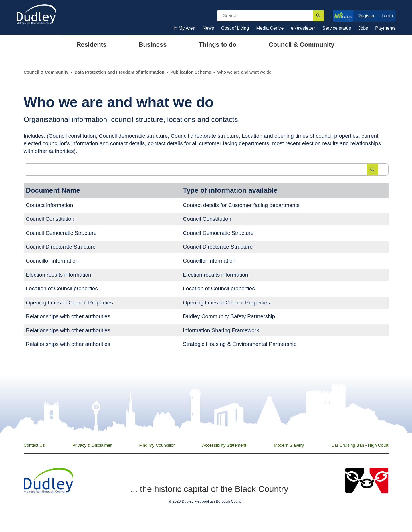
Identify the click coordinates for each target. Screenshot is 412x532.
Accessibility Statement (224, 445)
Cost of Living (235, 28)
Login (387, 16)
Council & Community (46, 72)
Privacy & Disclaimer (92, 445)
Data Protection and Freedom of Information (119, 72)
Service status (337, 28)
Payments (385, 28)
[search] (265, 16)
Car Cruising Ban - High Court (360, 445)
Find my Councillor (157, 445)
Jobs (363, 28)
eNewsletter (303, 28)
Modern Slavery (289, 445)
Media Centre (270, 28)
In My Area (184, 28)
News (208, 28)
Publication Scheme (191, 72)
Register (366, 16)
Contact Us (34, 445)
